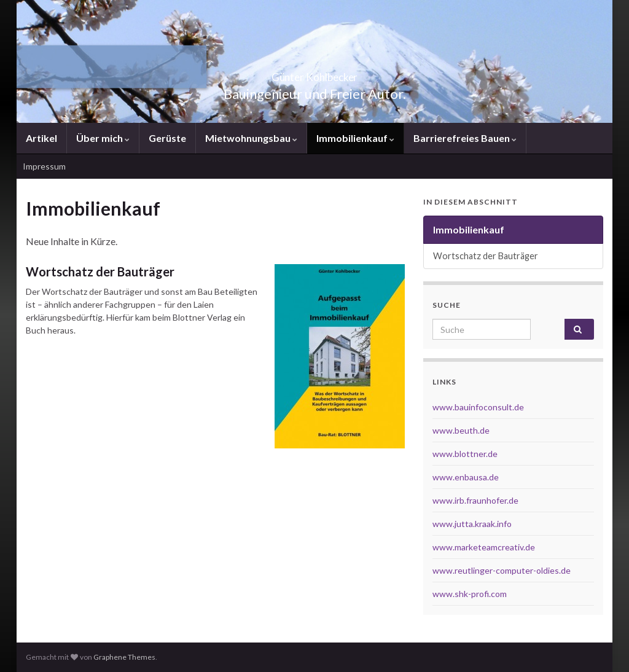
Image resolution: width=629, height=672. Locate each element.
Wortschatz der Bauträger (100, 272)
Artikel (41, 138)
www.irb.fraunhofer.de (475, 500)
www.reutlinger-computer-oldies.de (502, 570)
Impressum (44, 166)
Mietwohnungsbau (251, 138)
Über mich (103, 138)
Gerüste (167, 138)
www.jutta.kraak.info (472, 524)
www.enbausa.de (466, 477)
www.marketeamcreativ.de (484, 547)
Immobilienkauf (355, 138)
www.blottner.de (465, 454)
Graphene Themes (124, 657)
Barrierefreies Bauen (465, 138)
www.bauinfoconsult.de (478, 407)
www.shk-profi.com (470, 594)
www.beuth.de (461, 430)
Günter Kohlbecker (314, 73)
